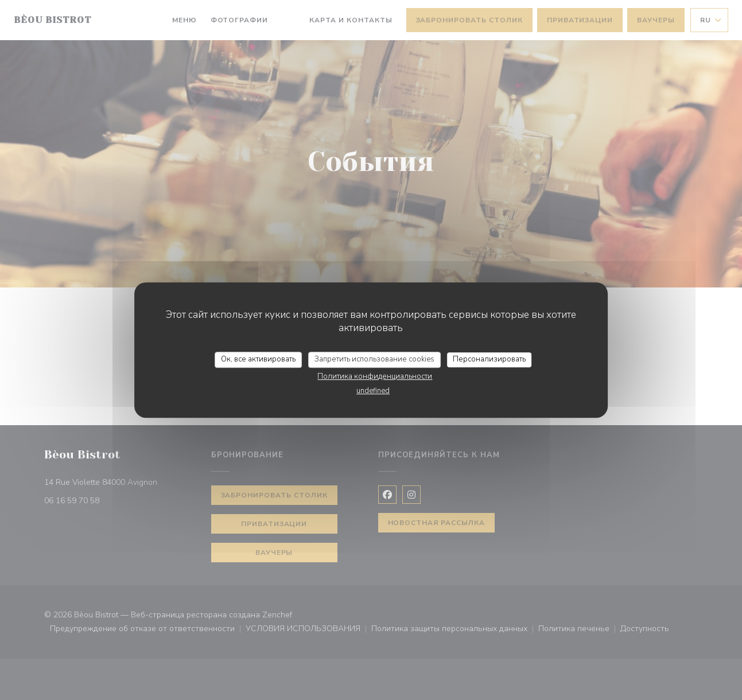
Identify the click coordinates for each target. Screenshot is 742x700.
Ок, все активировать (258, 359)
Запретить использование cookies (374, 359)
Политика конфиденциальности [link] (375, 376)
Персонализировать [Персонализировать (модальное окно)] (489, 359)
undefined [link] (373, 391)
